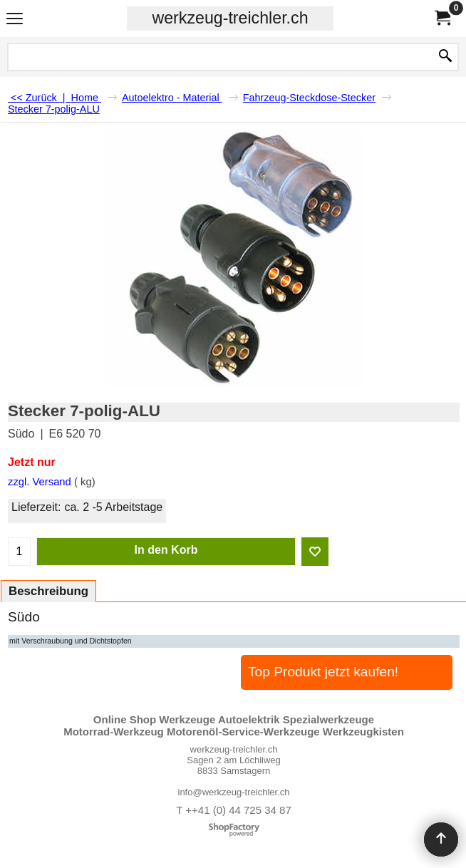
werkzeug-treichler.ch (230, 18)
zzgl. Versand (40, 482)
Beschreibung (48, 591)
